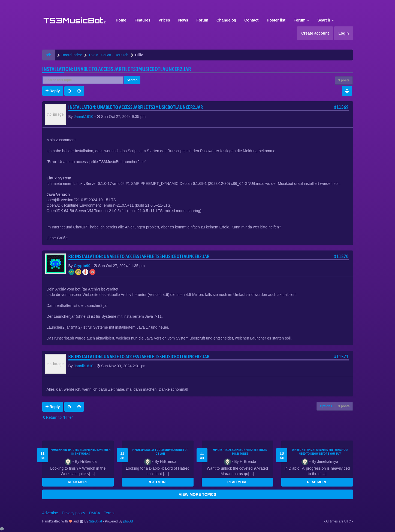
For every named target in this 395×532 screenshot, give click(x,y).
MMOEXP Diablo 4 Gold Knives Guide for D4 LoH (160, 452)
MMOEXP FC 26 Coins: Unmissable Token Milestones (240, 452)
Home (121, 20)
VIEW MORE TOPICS (198, 494)
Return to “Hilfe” (58, 417)
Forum (202, 20)
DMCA (94, 513)
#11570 (341, 256)
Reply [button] (53, 91)
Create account (315, 33)
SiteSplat (95, 521)
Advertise (50, 513)
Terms (109, 513)
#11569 (341, 107)
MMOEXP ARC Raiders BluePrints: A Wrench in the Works (81, 452)
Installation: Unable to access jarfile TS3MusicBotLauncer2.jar (117, 69)
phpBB (128, 521)
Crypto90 (82, 266)
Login (343, 33)
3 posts (344, 80)
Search (326, 20)
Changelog (226, 20)
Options (326, 406)
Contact (251, 20)
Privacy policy (74, 513)
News (183, 20)
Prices (164, 20)
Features (142, 20)
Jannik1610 (84, 117)
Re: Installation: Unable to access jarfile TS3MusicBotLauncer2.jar (139, 256)
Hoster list (276, 20)
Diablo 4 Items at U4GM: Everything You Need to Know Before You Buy (320, 452)
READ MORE (78, 482)
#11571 (341, 357)
